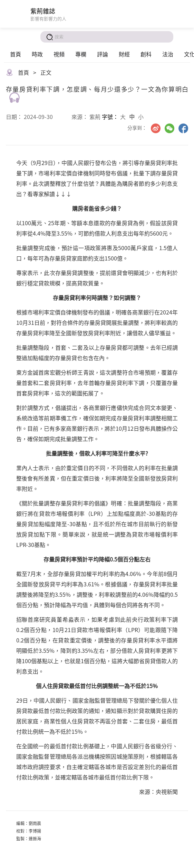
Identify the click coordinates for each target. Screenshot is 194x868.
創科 (146, 54)
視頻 (59, 54)
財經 (124, 54)
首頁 (16, 54)
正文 (46, 72)
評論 (103, 54)
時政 (37, 54)
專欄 (81, 54)
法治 (168, 54)
